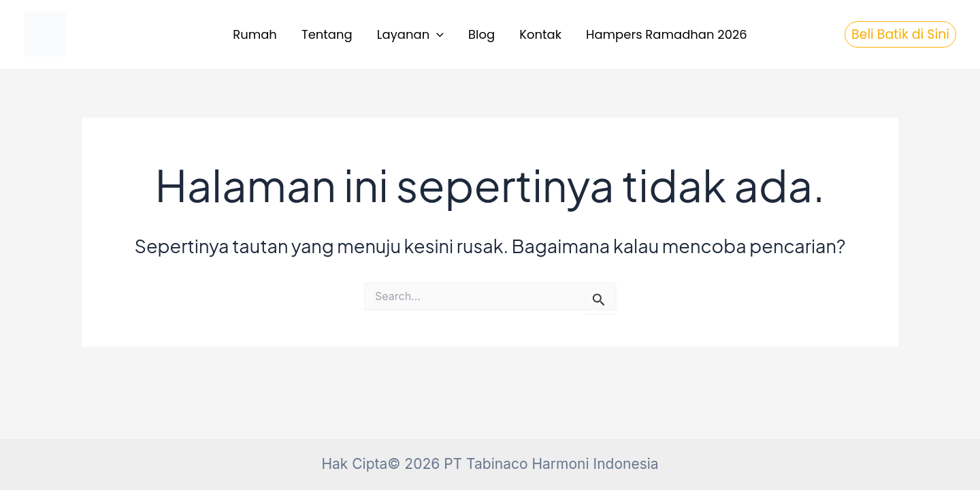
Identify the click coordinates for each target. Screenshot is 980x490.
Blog (481, 34)
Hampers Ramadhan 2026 (667, 34)
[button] (437, 35)
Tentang (327, 34)
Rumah (255, 34)
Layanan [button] (410, 35)
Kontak (540, 34)
